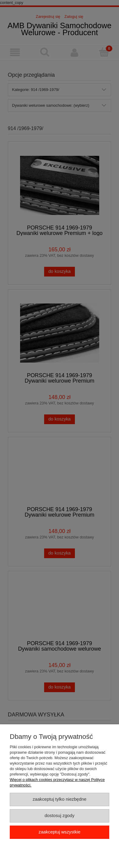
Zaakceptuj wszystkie (60, 832)
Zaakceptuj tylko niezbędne (60, 799)
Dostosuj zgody (59, 816)
